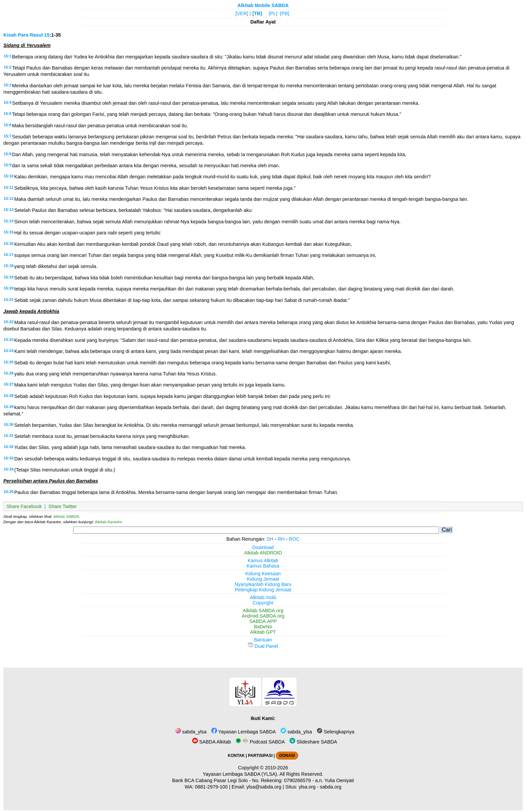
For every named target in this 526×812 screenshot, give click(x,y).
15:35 (9, 492)
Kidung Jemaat (263, 579)
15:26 (9, 373)
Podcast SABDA (260, 742)
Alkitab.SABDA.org (263, 611)
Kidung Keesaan (263, 574)
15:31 (9, 436)
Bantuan (263, 640)
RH (281, 539)
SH (270, 539)
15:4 (8, 102)
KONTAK (236, 756)
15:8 (8, 154)
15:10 (9, 176)
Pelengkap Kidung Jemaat (263, 590)
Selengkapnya (335, 732)
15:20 (9, 288)
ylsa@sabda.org (264, 787)
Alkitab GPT (263, 632)
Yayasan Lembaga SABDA (244, 732)
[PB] (285, 13)
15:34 (9, 469)
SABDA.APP (263, 621)
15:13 (9, 210)
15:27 (9, 384)
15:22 (9, 322)
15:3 (8, 85)
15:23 (9, 340)
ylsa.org (307, 787)
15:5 (8, 114)
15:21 (9, 300)
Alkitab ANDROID (263, 553)
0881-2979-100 (211, 787)
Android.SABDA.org (263, 616)
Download (263, 547)
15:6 (8, 125)
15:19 (9, 277)
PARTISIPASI (260, 756)
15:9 (8, 165)
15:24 (9, 351)
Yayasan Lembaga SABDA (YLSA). (241, 774)
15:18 (9, 266)
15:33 (9, 458)
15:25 (9, 362)
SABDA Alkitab (212, 742)
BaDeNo (263, 627)
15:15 (9, 232)
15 (47, 35)
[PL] (273, 13)
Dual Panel (263, 646)
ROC (294, 539)
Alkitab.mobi (263, 597)
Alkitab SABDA (66, 516)
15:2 (8, 67)
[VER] (242, 13)
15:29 (9, 407)
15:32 (9, 447)
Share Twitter (63, 506)
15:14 (9, 221)
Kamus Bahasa (263, 566)
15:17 (9, 255)
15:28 (9, 396)
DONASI (287, 756)
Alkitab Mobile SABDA (263, 5)
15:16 (9, 243)
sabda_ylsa (191, 732)
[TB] (257, 13)
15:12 (9, 198)
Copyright (263, 603)
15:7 (8, 136)
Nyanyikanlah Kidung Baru (263, 584)
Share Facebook (24, 506)
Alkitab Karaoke (109, 522)
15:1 (8, 56)
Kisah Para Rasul (23, 35)
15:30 (9, 424)
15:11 (9, 187)
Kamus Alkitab (263, 560)
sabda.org (331, 787)
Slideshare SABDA (313, 742)
